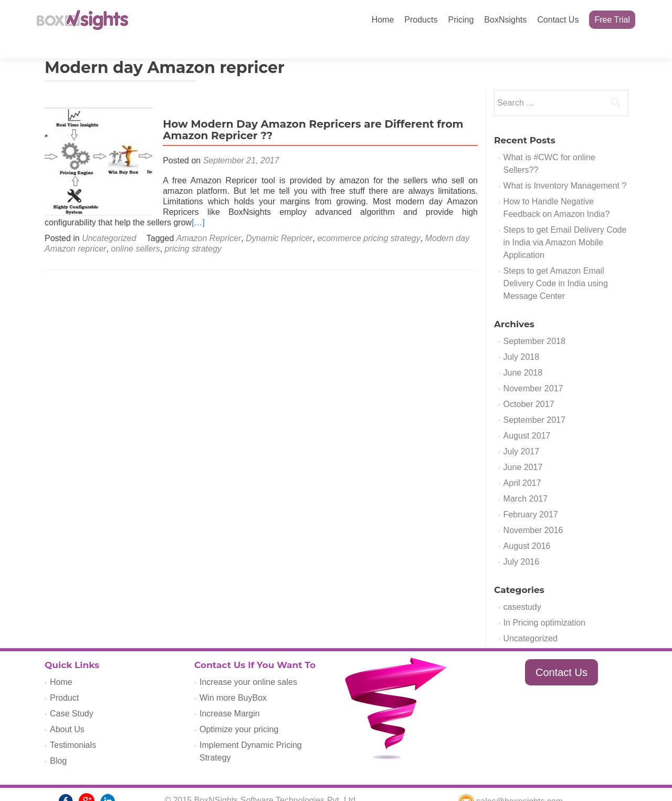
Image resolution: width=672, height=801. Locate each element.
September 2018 (534, 323)
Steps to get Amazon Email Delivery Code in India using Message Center (556, 265)
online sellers (135, 230)
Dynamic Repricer (279, 220)
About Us (67, 711)
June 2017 (523, 449)
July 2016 (522, 543)
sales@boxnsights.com (511, 783)
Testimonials (73, 727)
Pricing (461, 20)
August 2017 (527, 417)
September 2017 (534, 402)
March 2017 (526, 480)
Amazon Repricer (209, 220)
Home (383, 20)
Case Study (72, 695)
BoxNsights (505, 20)
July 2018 (522, 339)
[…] (198, 204)
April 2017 (522, 465)
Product (64, 679)
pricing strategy (193, 230)
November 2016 (533, 512)
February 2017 (531, 496)
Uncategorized (109, 220)
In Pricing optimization (545, 604)
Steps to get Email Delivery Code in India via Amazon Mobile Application (565, 224)
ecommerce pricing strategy (369, 220)
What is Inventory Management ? (565, 167)
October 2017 (529, 386)
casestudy (522, 589)
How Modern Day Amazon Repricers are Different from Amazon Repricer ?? (310, 111)
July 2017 (522, 433)
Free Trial (612, 20)
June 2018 (523, 354)
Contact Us (558, 20)
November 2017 (533, 370)
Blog (58, 742)
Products (421, 20)
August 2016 (527, 528)
